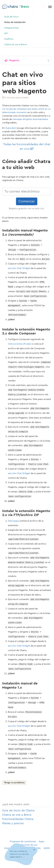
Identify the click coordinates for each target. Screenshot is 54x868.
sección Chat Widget (19, 268)
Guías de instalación (15, 22)
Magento (14, 60)
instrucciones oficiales (20, 344)
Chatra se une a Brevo (16, 44)
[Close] (34, 850)
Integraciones (11, 28)
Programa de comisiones (23, 841)
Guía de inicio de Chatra (18, 811)
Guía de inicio (11, 17)
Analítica (9, 39)
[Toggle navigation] (50, 7)
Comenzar (27, 201)
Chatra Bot (10, 128)
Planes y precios (13, 823)
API (6, 33)
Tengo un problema (14, 783)
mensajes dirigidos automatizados (30, 119)
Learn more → (16, 857)
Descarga (13, 521)
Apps (41, 841)
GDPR (47, 848)
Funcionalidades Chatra (18, 819)
